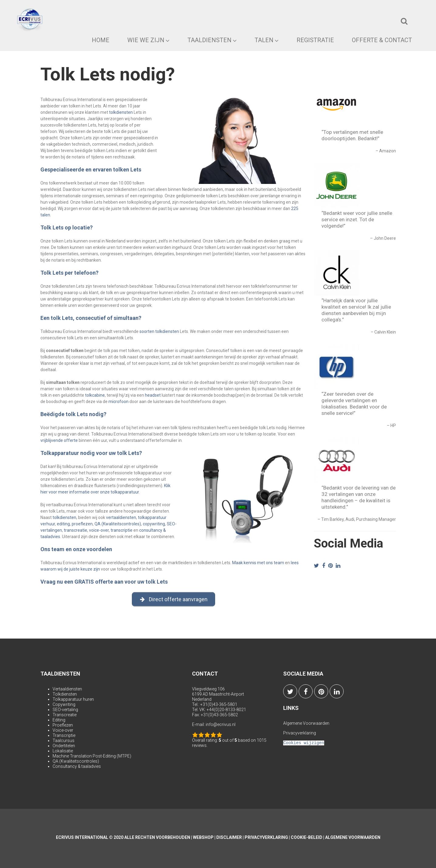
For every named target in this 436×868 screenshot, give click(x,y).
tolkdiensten (121, 112)
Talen (267, 40)
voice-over (99, 530)
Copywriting (64, 704)
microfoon (118, 402)
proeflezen (82, 524)
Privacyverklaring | (268, 837)
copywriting (154, 524)
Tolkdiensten (65, 694)
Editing (59, 720)
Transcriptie (64, 735)
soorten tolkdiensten (159, 331)
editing (63, 524)
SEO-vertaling (65, 710)
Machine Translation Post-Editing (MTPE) (92, 756)
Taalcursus (64, 741)
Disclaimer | (230, 837)
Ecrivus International (82, 837)
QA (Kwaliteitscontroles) (118, 524)
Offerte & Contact (382, 40)
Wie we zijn (148, 40)
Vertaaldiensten (67, 689)
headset (153, 395)
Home (101, 40)
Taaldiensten (212, 40)
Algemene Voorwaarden (306, 723)
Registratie (315, 40)
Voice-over (63, 730)
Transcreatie (65, 715)
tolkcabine (95, 395)
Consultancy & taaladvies (77, 766)
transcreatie (76, 530)
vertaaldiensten (121, 517)
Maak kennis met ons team (258, 563)
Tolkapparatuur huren (73, 699)
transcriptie (122, 530)
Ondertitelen (64, 746)
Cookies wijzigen (304, 743)
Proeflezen (63, 725)
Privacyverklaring (300, 733)
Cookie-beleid (307, 837)
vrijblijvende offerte (59, 440)
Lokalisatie (63, 751)
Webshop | (205, 837)
